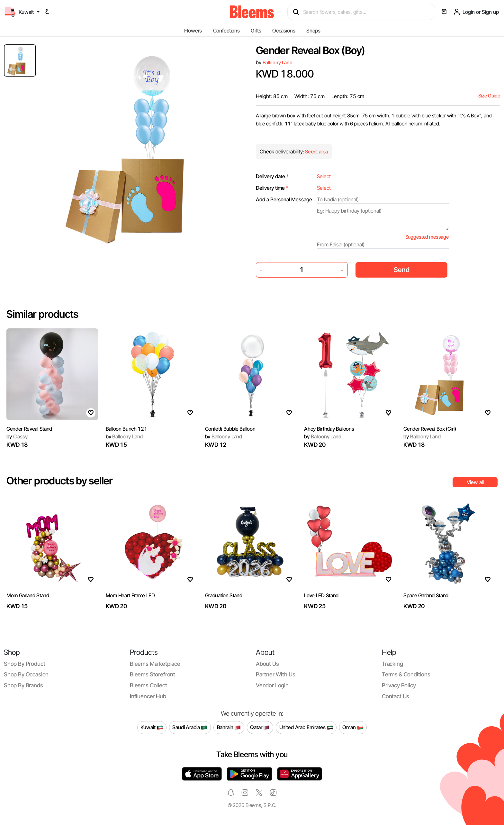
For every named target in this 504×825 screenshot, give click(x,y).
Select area (316, 152)
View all (475, 482)
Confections (226, 31)
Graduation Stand (224, 595)
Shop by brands (23, 685)
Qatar (260, 728)
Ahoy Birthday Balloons (329, 429)
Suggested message (427, 237)
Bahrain (229, 728)
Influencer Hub (148, 696)
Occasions (284, 31)
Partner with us (275, 674)
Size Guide (489, 96)
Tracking (392, 664)
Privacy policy (399, 685)
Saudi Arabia (190, 728)
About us (267, 664)
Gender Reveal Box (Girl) (430, 429)
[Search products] (364, 12)
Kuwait (152, 728)
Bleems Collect (148, 685)
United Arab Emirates (306, 728)
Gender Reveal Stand (29, 429)
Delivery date (272, 176)
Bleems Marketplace (155, 664)
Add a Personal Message (284, 199)
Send (402, 270)
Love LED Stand (321, 595)
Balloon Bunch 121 (126, 429)
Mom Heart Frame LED (130, 595)
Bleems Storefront (153, 674)
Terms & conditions (406, 674)
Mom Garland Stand (28, 595)
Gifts (256, 31)
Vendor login (272, 685)
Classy (17, 436)
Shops (313, 31)
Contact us (396, 696)
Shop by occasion (26, 674)
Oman (353, 728)
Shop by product (24, 664)
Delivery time (272, 188)
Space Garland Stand (426, 595)
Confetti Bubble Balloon (230, 429)
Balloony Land (278, 63)
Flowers (193, 31)
